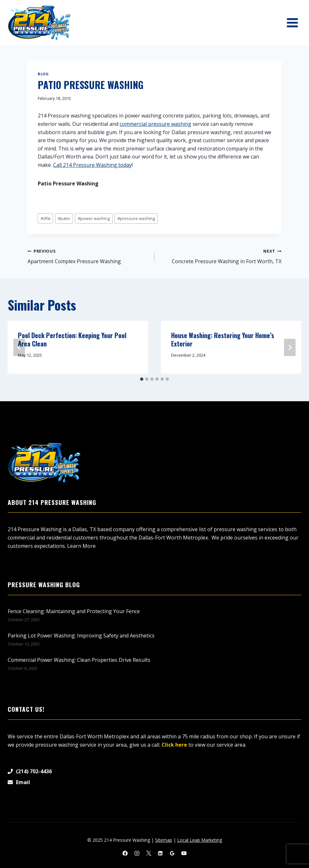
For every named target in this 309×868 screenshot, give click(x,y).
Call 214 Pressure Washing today (92, 165)
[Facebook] (125, 853)
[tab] (142, 379)
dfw (46, 218)
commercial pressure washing (155, 124)
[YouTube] (184, 853)
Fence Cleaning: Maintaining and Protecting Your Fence (74, 611)
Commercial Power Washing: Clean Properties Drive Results (79, 660)
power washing (94, 218)
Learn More (81, 546)
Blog (43, 74)
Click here (174, 745)
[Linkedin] (160, 853)
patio (64, 218)
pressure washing (136, 218)
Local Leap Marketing (200, 840)
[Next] (290, 347)
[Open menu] (292, 23)
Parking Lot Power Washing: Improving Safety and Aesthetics (81, 636)
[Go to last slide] (19, 347)
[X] (149, 853)
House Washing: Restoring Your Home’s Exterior (223, 339)
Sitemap (164, 840)
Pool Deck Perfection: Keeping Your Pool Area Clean (72, 339)
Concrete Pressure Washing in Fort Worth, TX (221, 256)
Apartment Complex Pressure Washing (88, 256)
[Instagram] (137, 853)
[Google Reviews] (172, 853)
